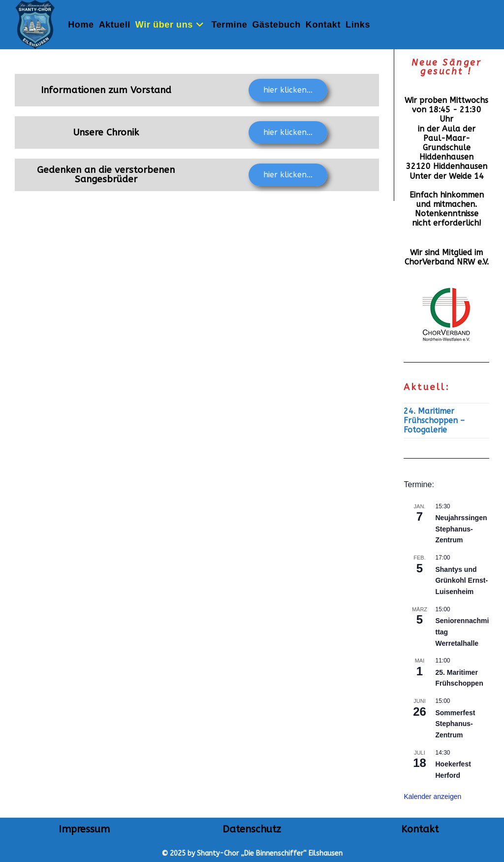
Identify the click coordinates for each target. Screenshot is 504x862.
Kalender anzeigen (432, 796)
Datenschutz (252, 829)
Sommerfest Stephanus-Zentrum (455, 724)
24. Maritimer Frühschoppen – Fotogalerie (434, 420)
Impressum (84, 829)
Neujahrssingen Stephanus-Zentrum (461, 529)
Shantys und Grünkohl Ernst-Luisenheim (461, 580)
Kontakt (420, 829)
